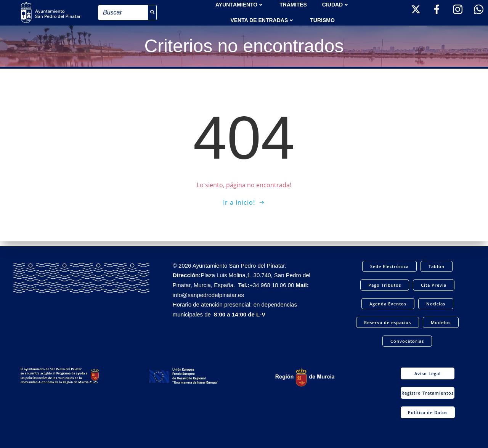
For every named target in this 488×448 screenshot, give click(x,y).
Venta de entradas (262, 19)
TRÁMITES (293, 4)
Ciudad (336, 4)
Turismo (322, 19)
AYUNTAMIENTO (240, 4)
